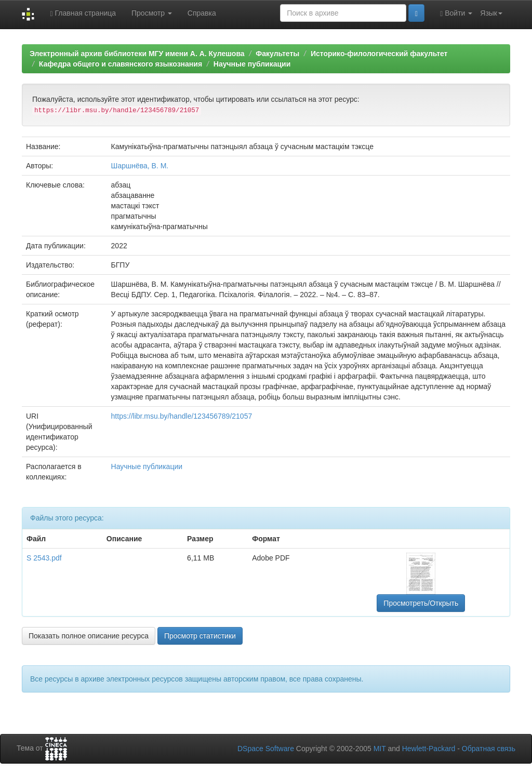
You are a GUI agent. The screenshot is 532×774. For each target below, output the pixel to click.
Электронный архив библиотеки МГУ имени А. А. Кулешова (137, 54)
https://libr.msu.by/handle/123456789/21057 (182, 416)
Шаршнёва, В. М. (140, 166)
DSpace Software (266, 749)
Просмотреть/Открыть (421, 603)
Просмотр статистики (200, 636)
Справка (202, 13)
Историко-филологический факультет (379, 54)
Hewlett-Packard (429, 749)
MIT (380, 749)
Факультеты (277, 54)
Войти (456, 13)
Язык (491, 13)
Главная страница (83, 13)
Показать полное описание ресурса (89, 636)
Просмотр (152, 13)
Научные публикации (252, 64)
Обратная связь (489, 749)
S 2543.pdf (44, 558)
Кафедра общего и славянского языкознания (121, 64)
